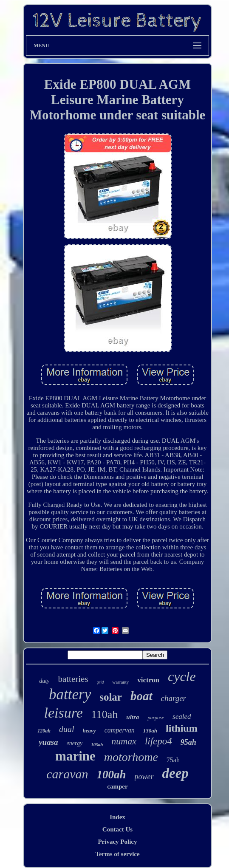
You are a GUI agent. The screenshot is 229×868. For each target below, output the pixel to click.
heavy (89, 731)
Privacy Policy (117, 842)
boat (141, 696)
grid (100, 682)
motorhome (131, 757)
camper (117, 786)
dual (67, 729)
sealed (182, 717)
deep (175, 773)
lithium (182, 728)
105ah (97, 744)
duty (44, 681)
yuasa (48, 742)
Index (117, 817)
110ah (105, 714)
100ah (111, 775)
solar (111, 697)
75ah (173, 760)
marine (75, 756)
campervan (120, 730)
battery (70, 694)
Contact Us (117, 829)
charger (174, 698)
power (144, 777)
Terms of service (117, 854)
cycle (182, 676)
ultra (133, 717)
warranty (120, 682)
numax (124, 741)
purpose (156, 718)
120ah (44, 731)
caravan (67, 774)
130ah (150, 731)
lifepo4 (158, 741)
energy (75, 743)
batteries (73, 679)
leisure (64, 713)
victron (148, 680)
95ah (188, 742)
